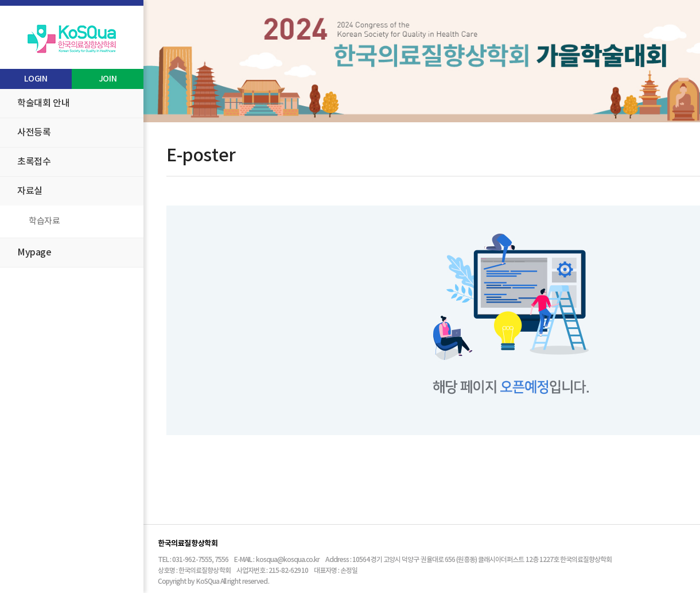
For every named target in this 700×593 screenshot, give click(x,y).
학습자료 (44, 221)
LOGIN (36, 79)
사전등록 (34, 133)
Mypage (34, 253)
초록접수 (34, 162)
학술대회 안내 (43, 103)
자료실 (30, 191)
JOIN (108, 79)
